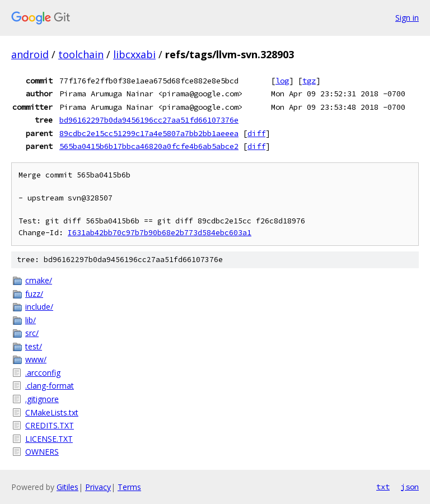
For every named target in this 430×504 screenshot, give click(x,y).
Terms (129, 487)
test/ (34, 346)
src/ (32, 333)
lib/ (31, 320)
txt (383, 487)
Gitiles (67, 487)
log (282, 81)
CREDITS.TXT (50, 425)
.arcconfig (43, 373)
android (30, 54)
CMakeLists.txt (52, 412)
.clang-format (50, 386)
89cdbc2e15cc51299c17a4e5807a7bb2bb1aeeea (149, 133)
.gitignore (42, 399)
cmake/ (39, 280)
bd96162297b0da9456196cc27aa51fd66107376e (149, 120)
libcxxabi (134, 54)
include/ (39, 307)
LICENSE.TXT (49, 439)
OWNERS (42, 452)
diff (256, 133)
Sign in (407, 18)
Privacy (98, 487)
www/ (36, 359)
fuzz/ (34, 294)
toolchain (81, 54)
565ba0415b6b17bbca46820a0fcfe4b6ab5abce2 (149, 146)
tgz (309, 81)
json (410, 487)
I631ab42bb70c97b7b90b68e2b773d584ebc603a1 (160, 233)
